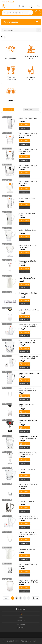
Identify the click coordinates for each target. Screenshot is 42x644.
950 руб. (21, 201)
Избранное (10, 641)
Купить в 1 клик (24, 128)
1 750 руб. (22, 409)
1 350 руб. (22, 233)
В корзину (24, 125)
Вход (3, 2)
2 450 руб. (22, 329)
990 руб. (21, 281)
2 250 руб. (22, 473)
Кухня (21, 617)
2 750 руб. (22, 265)
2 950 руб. (22, 425)
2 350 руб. (22, 297)
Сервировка (21, 621)
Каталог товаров (21, 22)
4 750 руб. (22, 520)
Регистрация (10, 2)
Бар (21, 614)
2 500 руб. (22, 345)
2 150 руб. (22, 568)
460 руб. (21, 393)
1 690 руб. (22, 313)
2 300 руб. (22, 441)
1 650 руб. (22, 249)
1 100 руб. (22, 153)
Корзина (28, 641)
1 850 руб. (22, 489)
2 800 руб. (22, 457)
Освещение (21, 628)
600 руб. (21, 137)
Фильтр (8, 110)
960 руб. (21, 584)
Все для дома (21, 624)
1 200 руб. (22, 169)
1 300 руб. (22, 121)
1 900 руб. (22, 185)
